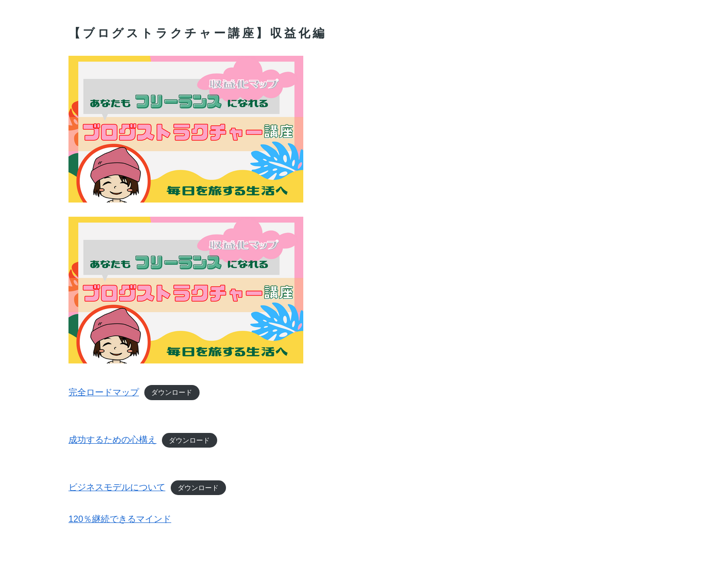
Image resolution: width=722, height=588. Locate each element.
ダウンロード (172, 393)
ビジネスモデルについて (117, 487)
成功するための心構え (113, 440)
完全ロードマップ (104, 392)
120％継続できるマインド (120, 519)
